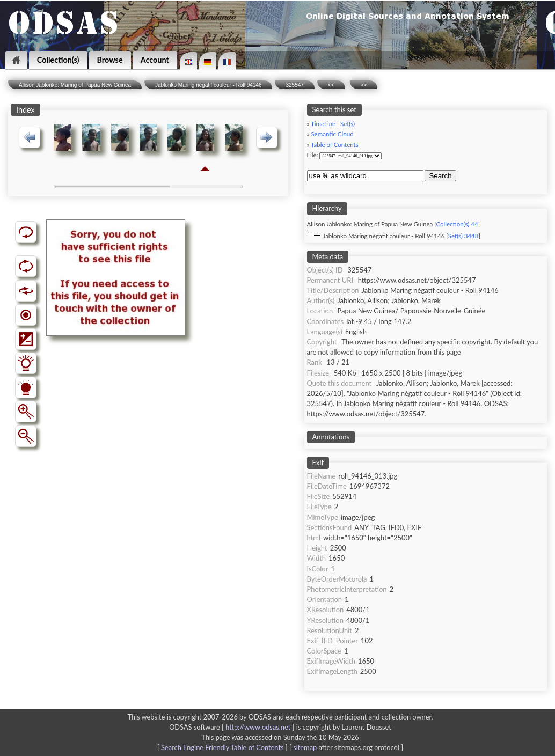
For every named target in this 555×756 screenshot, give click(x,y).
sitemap (305, 747)
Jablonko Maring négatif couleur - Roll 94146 (208, 85)
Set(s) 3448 (463, 236)
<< (331, 85)
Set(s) (348, 124)
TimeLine (323, 124)
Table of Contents (335, 145)
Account (155, 60)
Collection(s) (58, 60)
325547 (294, 85)
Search (440, 176)
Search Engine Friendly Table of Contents (222, 747)
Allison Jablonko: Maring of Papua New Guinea (75, 85)
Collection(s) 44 (457, 224)
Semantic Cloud (332, 134)
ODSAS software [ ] (233, 727)
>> (364, 85)
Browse (110, 60)
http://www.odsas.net (258, 727)
